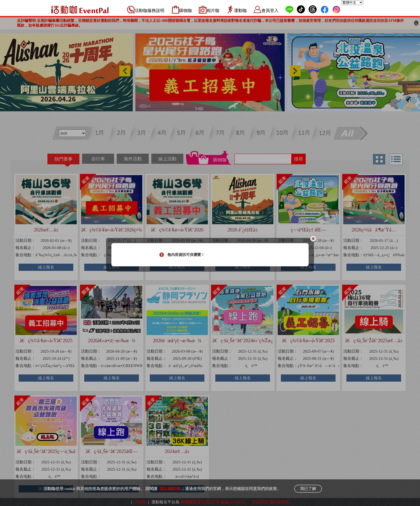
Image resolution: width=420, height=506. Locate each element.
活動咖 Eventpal (80, 10)
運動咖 (240, 11)
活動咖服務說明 (150, 11)
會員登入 (270, 11)
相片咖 (213, 11)
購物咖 (185, 11)
